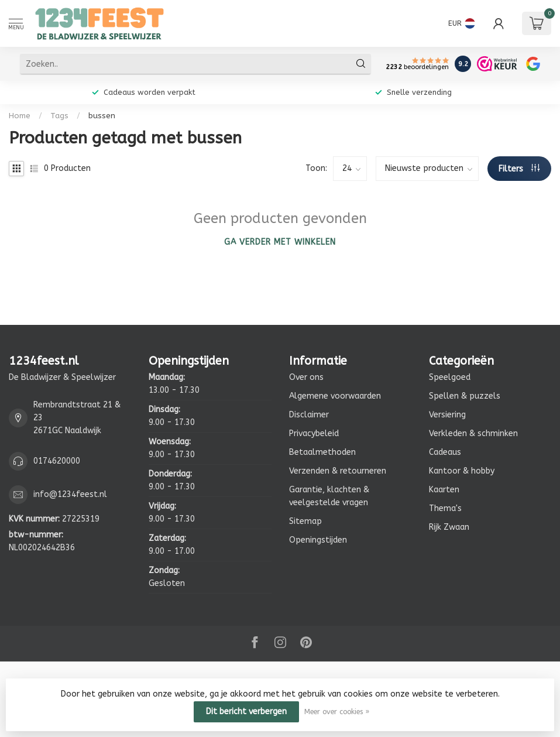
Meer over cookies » (337, 712)
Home (20, 116)
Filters (519, 169)
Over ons (306, 377)
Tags (59, 116)
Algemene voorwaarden (335, 396)
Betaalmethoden (322, 452)
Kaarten (444, 490)
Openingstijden (318, 540)
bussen (102, 116)
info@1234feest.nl (70, 494)
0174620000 (57, 461)
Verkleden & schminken (473, 433)
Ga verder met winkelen (280, 242)
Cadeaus (445, 452)
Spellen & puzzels (465, 396)
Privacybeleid (314, 433)
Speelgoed (450, 377)
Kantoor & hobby (462, 471)
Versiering (447, 415)
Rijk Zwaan (449, 527)
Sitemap (305, 521)
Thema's (445, 508)
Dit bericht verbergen (246, 712)
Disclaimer (309, 415)
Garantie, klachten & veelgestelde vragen (329, 496)
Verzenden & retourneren (338, 471)
